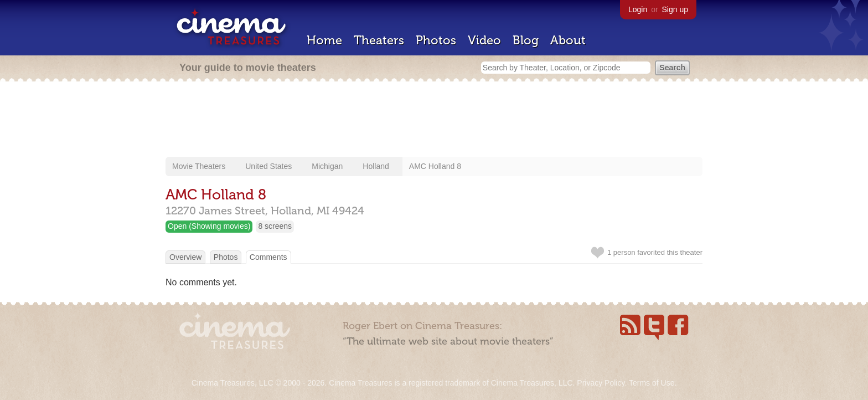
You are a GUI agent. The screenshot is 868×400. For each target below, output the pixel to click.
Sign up (675, 9)
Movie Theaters (199, 166)
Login (638, 9)
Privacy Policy (601, 383)
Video (484, 40)
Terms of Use (652, 383)
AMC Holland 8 (435, 166)
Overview (185, 257)
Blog (526, 40)
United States (268, 166)
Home (324, 40)
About (568, 40)
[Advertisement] (434, 120)
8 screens (275, 226)
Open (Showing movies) (209, 226)
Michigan (327, 166)
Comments (268, 257)
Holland (376, 166)
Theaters (379, 40)
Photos (436, 40)
